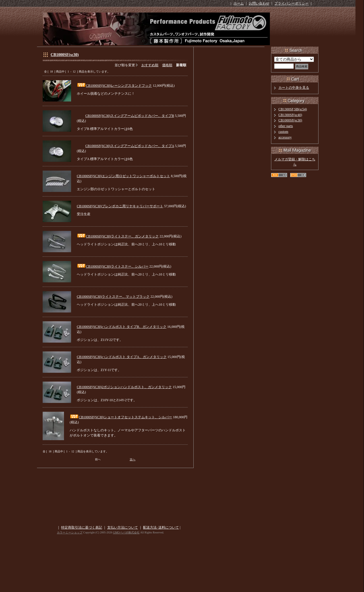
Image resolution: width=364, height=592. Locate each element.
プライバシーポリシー (291, 3)
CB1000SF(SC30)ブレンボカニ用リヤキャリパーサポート (120, 206)
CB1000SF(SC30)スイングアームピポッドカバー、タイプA (130, 146)
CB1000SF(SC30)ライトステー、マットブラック (113, 297)
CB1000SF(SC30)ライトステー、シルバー (117, 266)
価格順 (167, 65)
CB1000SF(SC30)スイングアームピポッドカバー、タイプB (130, 116)
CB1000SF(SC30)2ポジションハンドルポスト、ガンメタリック (124, 387)
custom (283, 132)
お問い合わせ (259, 3)
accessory (285, 137)
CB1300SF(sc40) (290, 115)
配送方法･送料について (161, 527)
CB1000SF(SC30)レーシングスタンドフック (119, 86)
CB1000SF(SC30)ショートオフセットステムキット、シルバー (125, 417)
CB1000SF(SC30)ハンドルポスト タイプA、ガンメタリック (122, 357)
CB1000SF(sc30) (65, 55)
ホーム (239, 3)
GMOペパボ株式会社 (126, 532)
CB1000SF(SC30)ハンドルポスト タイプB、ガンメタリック (122, 327)
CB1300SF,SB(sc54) (293, 109)
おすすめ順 (150, 65)
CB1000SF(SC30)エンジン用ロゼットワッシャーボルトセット (123, 176)
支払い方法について (123, 527)
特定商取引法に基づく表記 (82, 527)
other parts (286, 126)
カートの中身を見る (294, 88)
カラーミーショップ (70, 532)
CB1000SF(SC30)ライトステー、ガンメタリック (122, 236)
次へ (133, 459)
